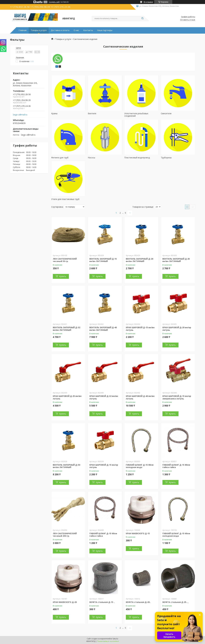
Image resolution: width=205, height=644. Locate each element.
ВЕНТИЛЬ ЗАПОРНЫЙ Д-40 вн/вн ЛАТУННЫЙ (103, 329)
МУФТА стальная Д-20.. (138, 602)
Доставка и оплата (60, 30)
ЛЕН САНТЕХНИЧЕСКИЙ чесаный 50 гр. (65, 260)
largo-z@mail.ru (20, 115)
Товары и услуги (39, 30)
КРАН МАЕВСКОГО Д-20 (65, 602)
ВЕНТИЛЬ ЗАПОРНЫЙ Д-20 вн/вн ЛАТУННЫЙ (140, 260)
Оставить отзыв (188, 20)
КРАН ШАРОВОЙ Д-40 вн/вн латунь (140, 397)
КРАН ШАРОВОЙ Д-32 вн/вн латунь (104, 397)
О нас (76, 30)
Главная (22, 30)
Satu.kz (115, 639)
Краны (54, 113)
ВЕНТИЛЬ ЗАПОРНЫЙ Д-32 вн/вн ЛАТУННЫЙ (66, 329)
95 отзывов (148, 2)
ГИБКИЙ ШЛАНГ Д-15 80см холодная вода (140, 466)
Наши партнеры (105, 30)
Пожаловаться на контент (108, 641)
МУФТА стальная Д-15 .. (102, 602)
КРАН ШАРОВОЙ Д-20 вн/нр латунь (177, 329)
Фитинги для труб (60, 158)
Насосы (91, 158)
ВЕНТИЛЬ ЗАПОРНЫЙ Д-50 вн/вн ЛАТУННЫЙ (66, 466)
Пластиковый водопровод (137, 158)
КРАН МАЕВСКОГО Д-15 (138, 533)
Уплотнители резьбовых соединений (136, 115)
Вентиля (92, 113)
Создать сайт (54, 2)
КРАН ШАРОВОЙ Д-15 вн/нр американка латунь (177, 397)
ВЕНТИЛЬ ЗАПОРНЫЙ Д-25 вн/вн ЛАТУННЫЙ (176, 260)
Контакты (88, 30)
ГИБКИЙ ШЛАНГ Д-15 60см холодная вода (176, 535)
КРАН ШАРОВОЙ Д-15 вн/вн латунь (140, 329)
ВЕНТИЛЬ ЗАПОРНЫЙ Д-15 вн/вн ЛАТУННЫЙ (103, 260)
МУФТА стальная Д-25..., (175, 602)
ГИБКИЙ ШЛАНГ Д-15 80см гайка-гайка (176, 466)
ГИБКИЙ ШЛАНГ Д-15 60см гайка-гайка (103, 535)
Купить (63, 276)
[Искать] (142, 19)
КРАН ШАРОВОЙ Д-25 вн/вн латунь (67, 397)
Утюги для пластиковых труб (65, 199)
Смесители (166, 113)
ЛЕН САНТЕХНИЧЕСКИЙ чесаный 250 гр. (65, 535)
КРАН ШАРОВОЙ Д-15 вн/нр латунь (104, 466)
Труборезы (166, 158)
